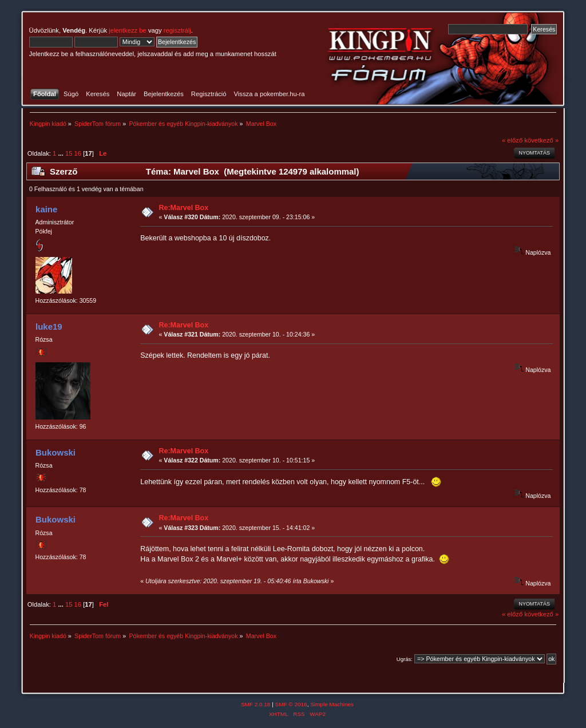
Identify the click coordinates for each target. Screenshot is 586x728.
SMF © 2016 (291, 704)
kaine (46, 209)
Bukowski (56, 452)
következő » (541, 140)
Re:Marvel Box (184, 208)
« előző (512, 140)
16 (78, 153)
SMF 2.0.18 (256, 704)
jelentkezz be (127, 30)
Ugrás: (405, 659)
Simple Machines (332, 704)
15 (69, 153)
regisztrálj (177, 30)
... (61, 153)
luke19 (49, 327)
